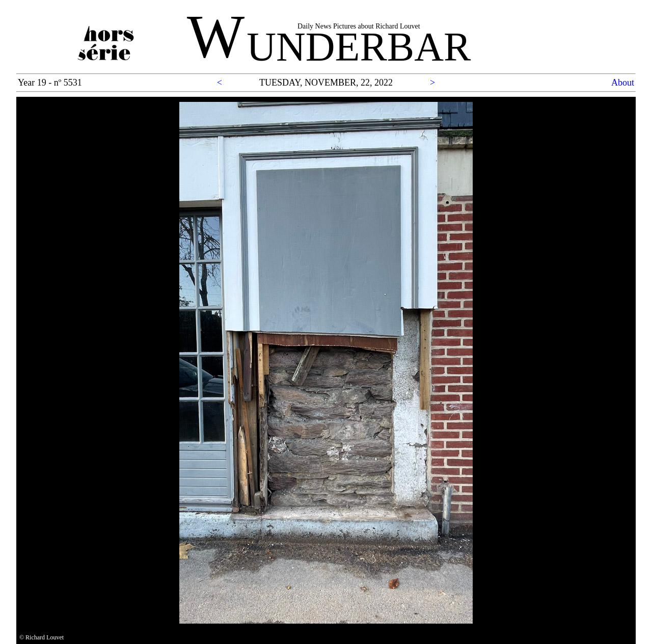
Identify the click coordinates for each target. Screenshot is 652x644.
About (623, 83)
